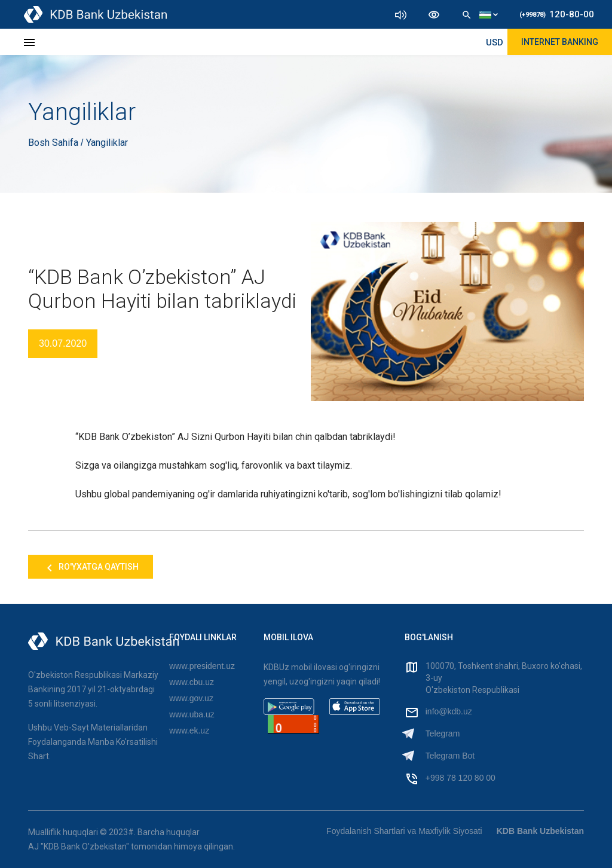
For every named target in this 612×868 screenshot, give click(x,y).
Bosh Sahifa (54, 143)
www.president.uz (202, 666)
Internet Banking (560, 42)
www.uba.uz (192, 714)
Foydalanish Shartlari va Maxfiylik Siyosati (404, 831)
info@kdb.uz (449, 711)
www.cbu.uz (192, 682)
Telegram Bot (450, 756)
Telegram (443, 733)
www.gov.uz (191, 698)
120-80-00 (557, 14)
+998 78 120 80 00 (460, 778)
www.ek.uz (189, 731)
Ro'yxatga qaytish (91, 568)
